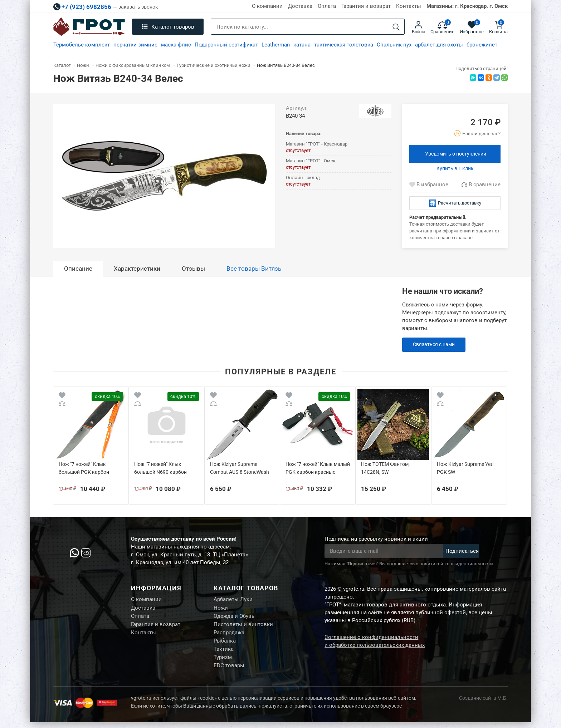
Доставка (300, 6)
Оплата (327, 6)
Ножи (221, 609)
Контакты (409, 6)
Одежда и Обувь (234, 618)
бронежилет (482, 45)
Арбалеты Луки (233, 600)
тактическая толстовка (344, 45)
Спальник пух (394, 45)
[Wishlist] (62, 396)
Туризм (223, 662)
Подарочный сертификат (226, 45)
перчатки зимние (135, 45)
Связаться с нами (436, 345)
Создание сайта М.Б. (483, 704)
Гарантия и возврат (366, 6)
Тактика (224, 653)
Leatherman (276, 45)
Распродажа (229, 635)
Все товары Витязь (254, 269)
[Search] (396, 27)
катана (302, 45)
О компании (267, 6)
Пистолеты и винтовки (243, 626)
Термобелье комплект (82, 45)
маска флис (176, 45)
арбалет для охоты (439, 45)
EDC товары (229, 671)
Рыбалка (225, 644)
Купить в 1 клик (455, 168)
